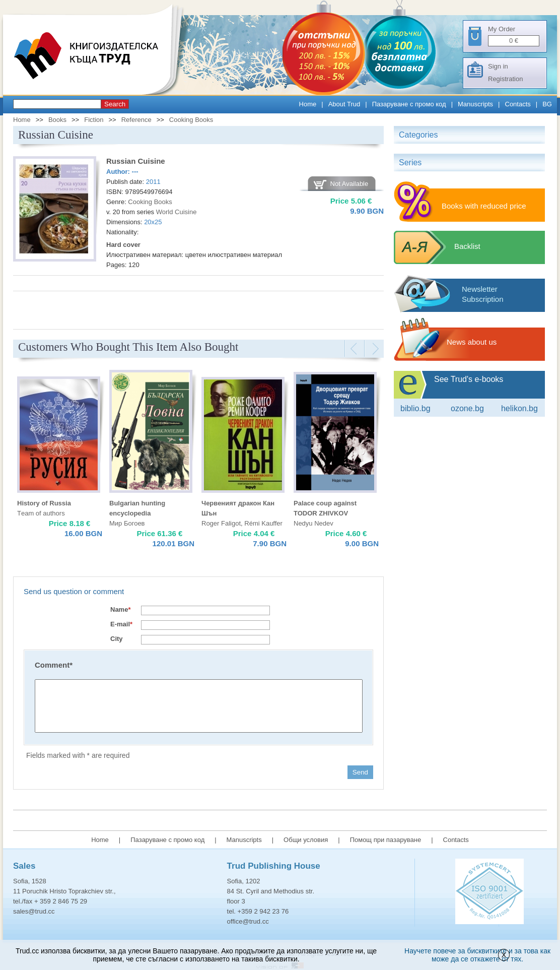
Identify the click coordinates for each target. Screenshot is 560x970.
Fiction (94, 120)
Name (120, 609)
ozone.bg (467, 408)
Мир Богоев (127, 523)
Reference (136, 120)
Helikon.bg (519, 408)
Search (115, 104)
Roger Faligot (221, 523)
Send (360, 772)
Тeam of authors (41, 513)
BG (547, 104)
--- (135, 172)
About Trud (344, 104)
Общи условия (306, 840)
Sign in (498, 66)
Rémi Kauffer (263, 523)
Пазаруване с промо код (409, 104)
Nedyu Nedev (313, 523)
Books (57, 120)
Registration (505, 79)
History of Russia (44, 503)
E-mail (121, 624)
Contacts (518, 104)
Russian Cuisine (136, 161)
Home (308, 104)
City (117, 639)
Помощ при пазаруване (386, 840)
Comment (54, 665)
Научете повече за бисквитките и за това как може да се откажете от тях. (477, 955)
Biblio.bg (415, 408)
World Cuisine (177, 212)
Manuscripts (475, 104)
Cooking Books (191, 120)
